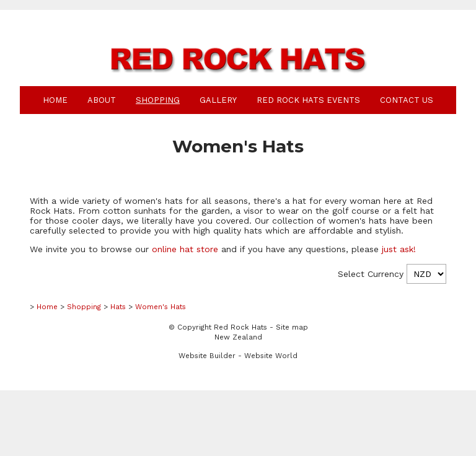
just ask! (399, 249)
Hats (118, 307)
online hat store (185, 249)
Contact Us (407, 100)
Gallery (218, 100)
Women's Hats (161, 307)
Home (55, 100)
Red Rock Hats (240, 327)
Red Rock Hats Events (308, 100)
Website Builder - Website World (238, 356)
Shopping (158, 100)
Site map (292, 327)
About (102, 100)
